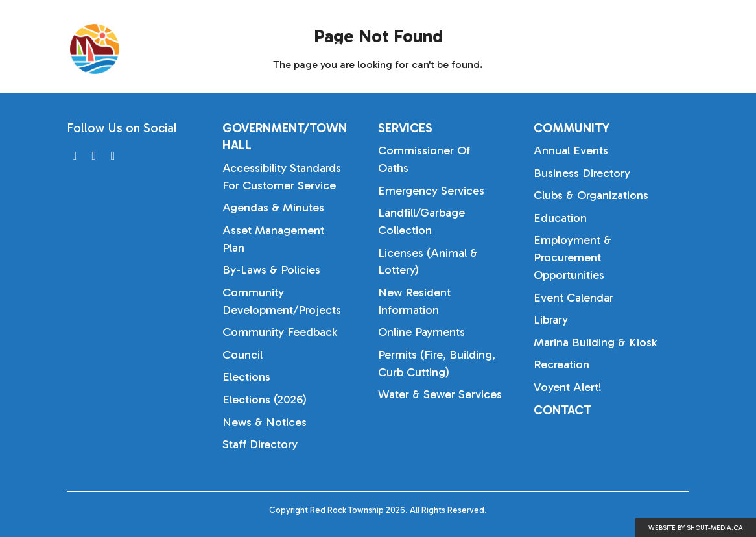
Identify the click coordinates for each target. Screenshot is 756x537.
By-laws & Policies (271, 270)
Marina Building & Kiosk (595, 342)
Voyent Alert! (568, 387)
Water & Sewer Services (440, 394)
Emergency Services (431, 191)
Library (551, 320)
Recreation (561, 364)
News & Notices (265, 422)
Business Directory (582, 173)
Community (627, 48)
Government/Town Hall (399, 48)
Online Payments (421, 332)
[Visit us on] (75, 156)
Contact (562, 410)
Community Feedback (280, 332)
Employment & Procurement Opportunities (573, 257)
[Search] (703, 49)
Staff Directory (260, 444)
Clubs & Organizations (591, 195)
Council (242, 355)
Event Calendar (573, 298)
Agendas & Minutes (273, 208)
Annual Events (571, 150)
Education (560, 218)
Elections (246, 377)
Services (530, 48)
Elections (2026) (265, 400)
